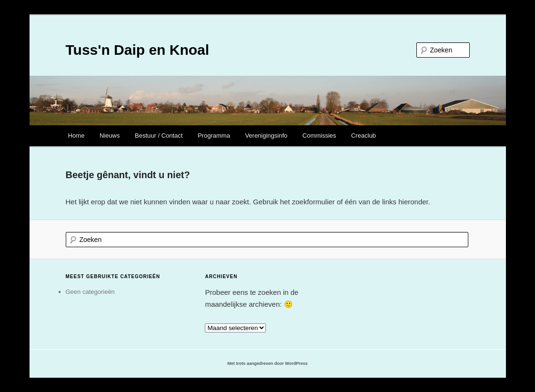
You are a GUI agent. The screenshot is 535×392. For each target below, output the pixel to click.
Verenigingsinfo (266, 136)
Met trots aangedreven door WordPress (267, 363)
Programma (214, 136)
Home (76, 136)
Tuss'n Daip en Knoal (138, 50)
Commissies (319, 136)
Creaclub (363, 136)
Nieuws (110, 136)
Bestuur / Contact (159, 136)
